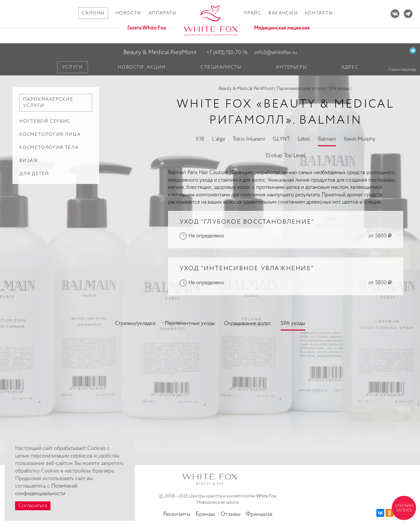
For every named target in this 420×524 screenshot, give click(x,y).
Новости (128, 13)
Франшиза (259, 514)
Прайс (252, 13)
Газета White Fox (147, 28)
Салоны (93, 13)
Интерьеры (292, 67)
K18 (200, 139)
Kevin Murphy (360, 139)
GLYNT (281, 139)
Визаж (29, 161)
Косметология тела (49, 148)
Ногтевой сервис (45, 121)
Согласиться (33, 506)
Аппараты (163, 13)
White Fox (266, 496)
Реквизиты (177, 514)
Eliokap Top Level (286, 156)
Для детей (34, 174)
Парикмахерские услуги (301, 89)
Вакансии (283, 13)
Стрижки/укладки (135, 323)
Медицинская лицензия (282, 28)
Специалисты (221, 67)
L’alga (218, 139)
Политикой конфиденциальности (46, 490)
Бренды (205, 514)
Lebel (304, 139)
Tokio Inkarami (249, 139)
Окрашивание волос (248, 323)
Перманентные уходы (190, 323)
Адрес (350, 67)
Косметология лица (50, 134)
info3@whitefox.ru (276, 53)
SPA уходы (339, 89)
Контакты (319, 13)
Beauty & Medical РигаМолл (160, 52)
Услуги (73, 67)
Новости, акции (142, 67)
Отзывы (231, 514)
